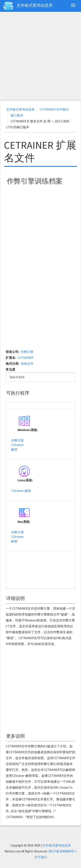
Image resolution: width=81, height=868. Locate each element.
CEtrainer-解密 (21, 491)
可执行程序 (18, 393)
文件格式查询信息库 (35, 5)
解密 (14, 449)
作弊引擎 (27, 352)
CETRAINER (25, 358)
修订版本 (17, 115)
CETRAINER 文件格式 (54, 109)
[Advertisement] (40, 56)
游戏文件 (27, 364)
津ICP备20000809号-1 (62, 851)
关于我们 (41, 857)
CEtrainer (17, 445)
